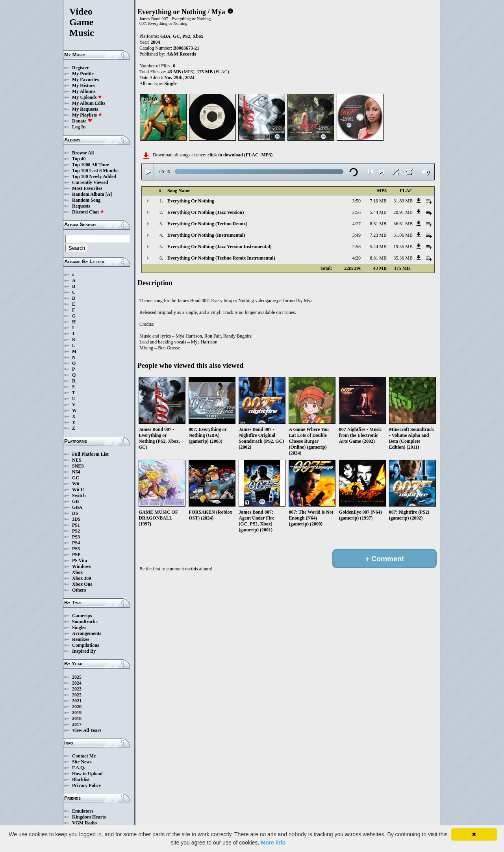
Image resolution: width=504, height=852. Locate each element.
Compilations (86, 645)
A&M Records (181, 54)
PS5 (76, 549)
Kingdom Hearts (89, 817)
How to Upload (87, 774)
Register (81, 68)
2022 (77, 695)
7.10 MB (378, 201)
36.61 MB (403, 224)
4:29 (357, 258)
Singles (79, 627)
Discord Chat (88, 212)
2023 (77, 689)
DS (75, 513)
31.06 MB (403, 235)
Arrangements (87, 633)
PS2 (76, 531)
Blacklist (81, 780)
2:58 (357, 247)
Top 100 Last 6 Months (95, 171)
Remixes (81, 639)
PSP (76, 555)
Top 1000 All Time (90, 165)
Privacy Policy (87, 785)
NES (77, 460)
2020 (77, 707)
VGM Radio (84, 823)
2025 (77, 677)
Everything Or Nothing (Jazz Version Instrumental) (220, 247)
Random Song (86, 200)
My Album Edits (89, 103)
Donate (82, 121)
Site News (82, 762)
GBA (77, 507)
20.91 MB (403, 212)
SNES (78, 466)
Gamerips (82, 616)
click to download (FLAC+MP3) (240, 155)
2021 (77, 701)
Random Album (88, 194)
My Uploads (87, 97)
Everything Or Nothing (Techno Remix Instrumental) (221, 258)
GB (75, 501)
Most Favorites (87, 188)
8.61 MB (378, 224)
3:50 (357, 201)
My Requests (85, 109)
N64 (76, 472)
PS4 (76, 543)
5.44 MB (378, 212)
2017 (77, 724)
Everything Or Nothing (191, 201)
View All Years (87, 730)
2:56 (357, 212)
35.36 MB (403, 258)
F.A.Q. (79, 768)
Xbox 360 (82, 578)
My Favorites (85, 80)
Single (170, 84)
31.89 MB (403, 201)
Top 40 (79, 159)
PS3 (76, 537)
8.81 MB (378, 258)
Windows (82, 566)
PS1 (76, 525)
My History (84, 85)
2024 (77, 683)
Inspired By (84, 651)
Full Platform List (90, 454)
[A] (109, 194)
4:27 (357, 224)
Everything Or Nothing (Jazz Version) (206, 212)
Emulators (83, 811)
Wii (76, 484)
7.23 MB (378, 235)
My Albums (84, 91)
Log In (79, 127)
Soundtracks (85, 622)
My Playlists (87, 115)
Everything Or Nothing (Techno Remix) (207, 224)
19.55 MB (403, 247)
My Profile (83, 74)
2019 (77, 713)
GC (76, 478)
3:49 (357, 235)
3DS (76, 519)
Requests (81, 206)
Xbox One (82, 584)
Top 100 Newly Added (94, 176)
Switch (79, 496)
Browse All (83, 153)
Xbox (77, 572)
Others (79, 590)
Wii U (78, 490)
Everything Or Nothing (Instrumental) (206, 235)
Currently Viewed (90, 182)
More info (273, 843)
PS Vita (80, 561)
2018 (77, 718)
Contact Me (84, 756)
